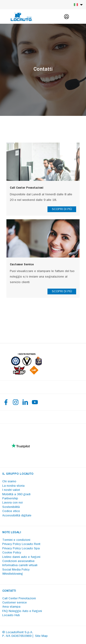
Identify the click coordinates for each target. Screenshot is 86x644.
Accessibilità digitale (17, 516)
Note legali (12, 533)
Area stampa (11, 607)
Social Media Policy (16, 570)
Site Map (41, 636)
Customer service (15, 603)
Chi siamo (9, 482)
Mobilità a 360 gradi (16, 495)
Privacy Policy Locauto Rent (21, 544)
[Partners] (27, 374)
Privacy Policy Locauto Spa (21, 549)
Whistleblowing (13, 574)
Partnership (10, 499)
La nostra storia (13, 486)
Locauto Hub (11, 615)
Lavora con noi (12, 503)
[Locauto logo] (22, 17)
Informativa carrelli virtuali (20, 565)
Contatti (9, 591)
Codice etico (11, 511)
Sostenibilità (11, 507)
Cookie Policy (12, 553)
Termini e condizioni (16, 540)
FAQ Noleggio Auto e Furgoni (22, 611)
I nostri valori (11, 490)
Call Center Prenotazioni (19, 599)
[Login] (67, 17)
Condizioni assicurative (18, 561)
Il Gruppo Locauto (18, 474)
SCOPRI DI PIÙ (62, 209)
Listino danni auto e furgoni (21, 557)
